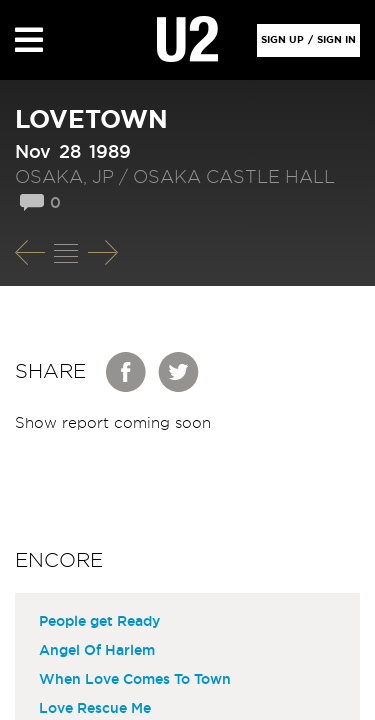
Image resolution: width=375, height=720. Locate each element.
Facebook (127, 372)
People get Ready (99, 622)
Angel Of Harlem (97, 651)
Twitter (179, 372)
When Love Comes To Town (135, 680)
